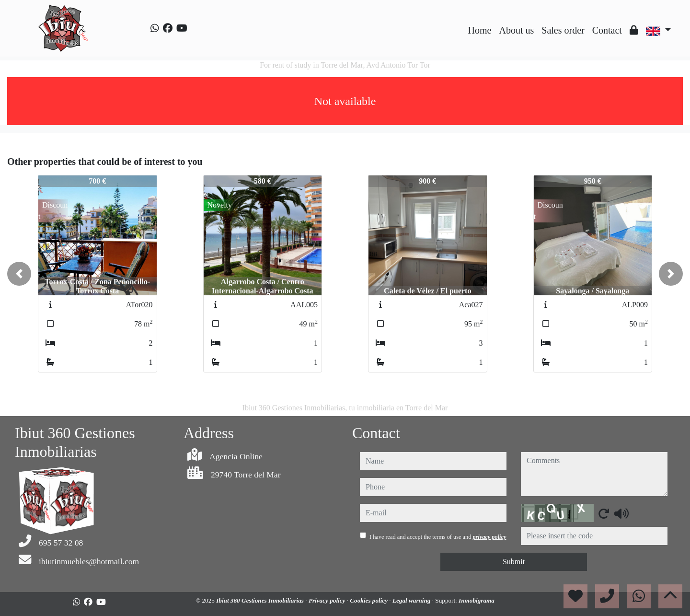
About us (516, 30)
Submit (514, 562)
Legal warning (412, 600)
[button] (19, 274)
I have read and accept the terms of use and (438, 537)
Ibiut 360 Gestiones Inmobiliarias (261, 600)
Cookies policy (369, 600)
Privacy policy (328, 600)
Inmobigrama (477, 600)
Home (480, 30)
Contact (607, 30)
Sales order (563, 30)
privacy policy (489, 537)
